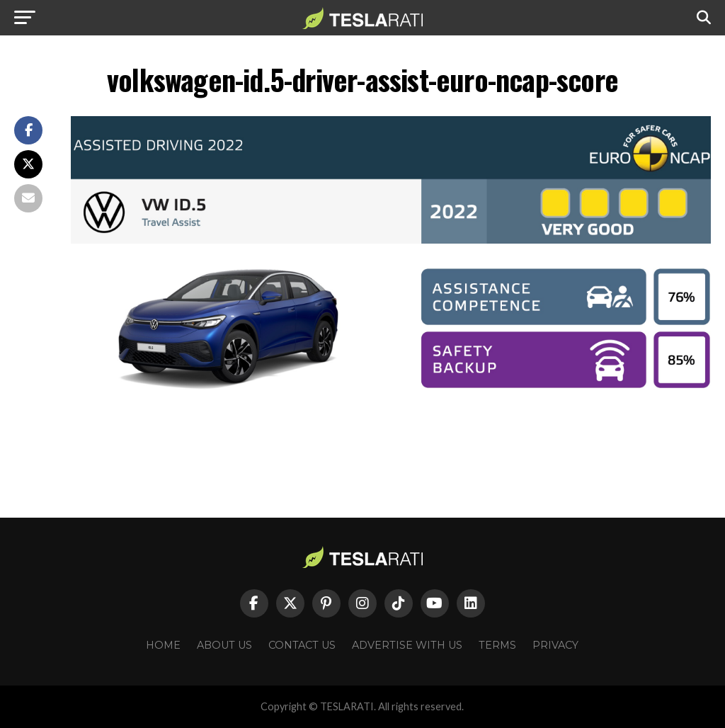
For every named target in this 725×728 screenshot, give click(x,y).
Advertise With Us (407, 645)
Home (163, 645)
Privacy (555, 645)
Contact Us (302, 645)
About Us (224, 645)
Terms (497, 645)
